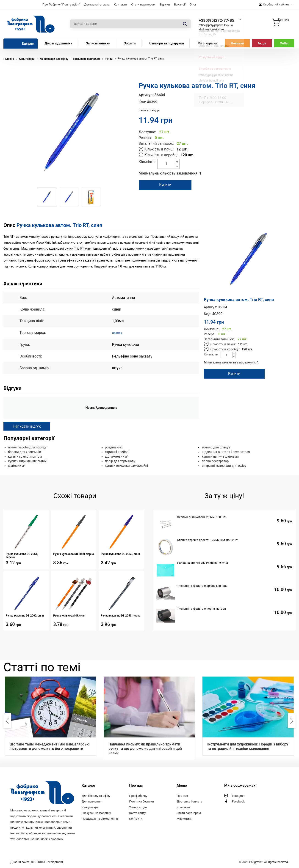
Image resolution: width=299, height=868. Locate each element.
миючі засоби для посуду (27, 447)
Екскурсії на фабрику (96, 813)
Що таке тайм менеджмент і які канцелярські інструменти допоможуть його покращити (50, 746)
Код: (142, 102)
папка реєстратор (215, 461)
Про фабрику (138, 796)
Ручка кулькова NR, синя (69, 615)
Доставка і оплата (97, 4)
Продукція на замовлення (100, 818)
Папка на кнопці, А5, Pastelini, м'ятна (202, 563)
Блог (193, 4)
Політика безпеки (141, 801)
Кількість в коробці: (161, 155)
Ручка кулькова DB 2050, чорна (73, 554)
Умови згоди (138, 807)
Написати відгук (149, 110)
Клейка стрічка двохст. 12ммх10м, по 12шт (207, 540)
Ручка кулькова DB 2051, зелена (22, 555)
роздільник (114, 447)
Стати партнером (143, 4)
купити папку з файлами (220, 456)
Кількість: (147, 162)
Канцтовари (90, 807)
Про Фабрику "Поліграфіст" (61, 4)
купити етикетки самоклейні (126, 465)
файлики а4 (17, 465)
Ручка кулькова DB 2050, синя (120, 554)
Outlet (284, 43)
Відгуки (165, 4)
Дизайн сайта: (37, 862)
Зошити (130, 43)
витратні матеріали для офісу (224, 465)
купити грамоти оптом (25, 456)
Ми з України (207, 43)
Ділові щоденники (58, 43)
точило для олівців (216, 447)
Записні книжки (98, 43)
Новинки (237, 43)
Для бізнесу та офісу (96, 796)
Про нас (182, 796)
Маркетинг (184, 818)
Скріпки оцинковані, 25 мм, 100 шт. (202, 517)
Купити (169, 185)
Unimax (118, 333)
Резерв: (145, 138)
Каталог (28, 44)
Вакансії (180, 4)
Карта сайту (137, 813)
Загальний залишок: (156, 143)
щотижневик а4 (117, 456)
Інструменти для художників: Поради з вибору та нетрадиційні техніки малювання (248, 746)
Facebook (238, 801)
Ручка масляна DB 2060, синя (25, 615)
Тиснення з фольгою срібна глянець (202, 585)
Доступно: (147, 132)
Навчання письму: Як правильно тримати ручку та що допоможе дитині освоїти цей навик (145, 748)
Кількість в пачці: (159, 149)
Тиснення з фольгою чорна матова (201, 608)
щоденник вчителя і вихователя (226, 452)
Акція (262, 43)
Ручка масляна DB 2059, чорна (121, 615)
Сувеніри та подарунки (167, 43)
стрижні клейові (117, 452)
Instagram (239, 796)
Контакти (120, 4)
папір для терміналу (120, 461)
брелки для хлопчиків (25, 452)
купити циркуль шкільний (27, 461)
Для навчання (91, 801)
